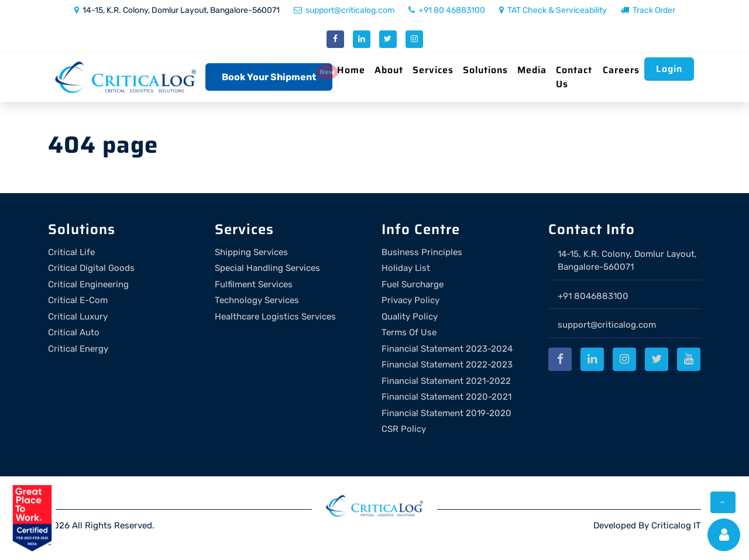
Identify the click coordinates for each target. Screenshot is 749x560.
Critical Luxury (78, 317)
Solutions (485, 70)
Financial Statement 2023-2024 (447, 349)
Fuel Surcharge (413, 284)
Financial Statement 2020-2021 (446, 397)
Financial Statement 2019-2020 (446, 413)
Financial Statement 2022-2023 (447, 365)
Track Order (648, 10)
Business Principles (422, 252)
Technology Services (257, 300)
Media (532, 70)
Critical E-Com (78, 300)
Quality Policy (410, 317)
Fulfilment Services (254, 284)
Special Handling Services (267, 268)
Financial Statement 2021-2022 (446, 381)
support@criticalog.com (344, 10)
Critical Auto (74, 332)
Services (433, 70)
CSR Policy (404, 429)
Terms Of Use (409, 332)
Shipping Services (251, 252)
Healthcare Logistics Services (275, 317)
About (389, 70)
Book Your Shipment (269, 77)
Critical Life (71, 252)
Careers (621, 70)
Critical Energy (78, 349)
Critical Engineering (88, 284)
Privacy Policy (410, 300)
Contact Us (574, 77)
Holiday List (406, 268)
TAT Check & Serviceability (553, 10)
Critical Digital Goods (91, 268)
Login (669, 69)
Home (351, 70)
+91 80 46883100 (447, 10)
